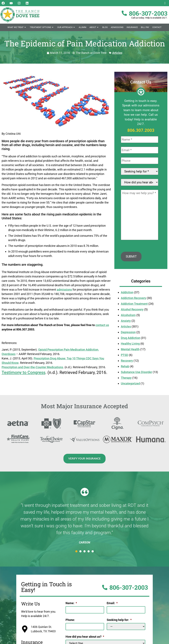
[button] (76, 553)
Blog (105, 27)
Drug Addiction (131, 339)
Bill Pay (145, 27)
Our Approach (66, 27)
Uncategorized (130, 385)
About (94, 27)
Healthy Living (130, 345)
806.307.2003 (141, 130)
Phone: (70, 621)
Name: (71, 604)
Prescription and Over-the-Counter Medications (32, 367)
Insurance (132, 27)
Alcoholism (128, 317)
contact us (102, 325)
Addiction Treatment (134, 305)
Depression (128, 334)
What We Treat (17, 27)
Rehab (125, 368)
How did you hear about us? (85, 637)
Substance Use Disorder (136, 373)
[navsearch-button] (165, 3)
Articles (117, 53)
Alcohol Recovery (132, 311)
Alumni (83, 27)
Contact (157, 27)
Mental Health (130, 351)
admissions (64, 290)
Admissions (117, 27)
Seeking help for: (119, 621)
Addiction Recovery (133, 299)
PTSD (125, 356)
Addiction (127, 294)
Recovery (127, 362)
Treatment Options (42, 27)
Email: (112, 604)
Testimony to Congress (24, 372)
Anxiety (126, 322)
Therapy (126, 379)
